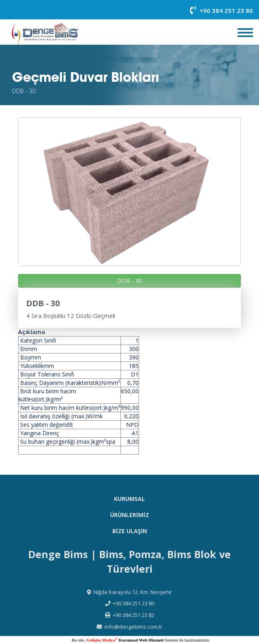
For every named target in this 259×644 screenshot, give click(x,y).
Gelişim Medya (102, 640)
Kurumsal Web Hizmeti (141, 640)
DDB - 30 (129, 281)
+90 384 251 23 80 (222, 10)
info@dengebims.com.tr (133, 627)
